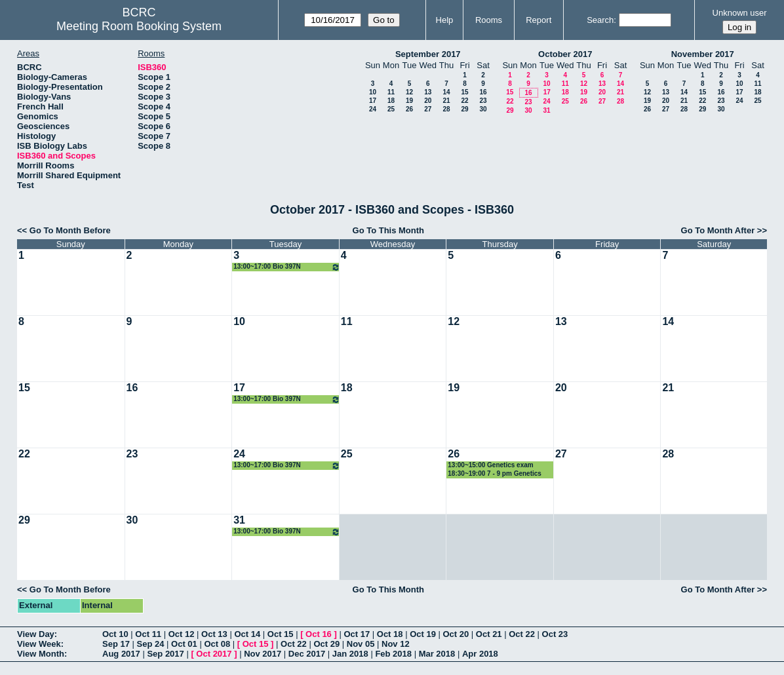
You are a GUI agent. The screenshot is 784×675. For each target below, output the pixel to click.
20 (428, 101)
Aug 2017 (121, 654)
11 (391, 92)
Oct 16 (319, 634)
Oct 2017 (214, 654)
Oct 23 (555, 634)
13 (428, 92)
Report (539, 20)
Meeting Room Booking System (139, 26)
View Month (41, 654)
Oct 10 (115, 634)
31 (546, 110)
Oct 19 (423, 634)
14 (446, 92)
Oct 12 (182, 634)
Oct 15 (281, 634)
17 (373, 101)
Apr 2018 (480, 654)
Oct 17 (357, 634)
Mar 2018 (437, 654)
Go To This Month (389, 230)
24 (373, 109)
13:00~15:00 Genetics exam (490, 465)
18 (391, 101)
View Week (39, 644)
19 (409, 101)
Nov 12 (396, 644)
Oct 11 (148, 634)
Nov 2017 (263, 654)
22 (464, 101)
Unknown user (740, 13)
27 (428, 109)
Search (600, 20)
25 (391, 109)
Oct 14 (247, 634)
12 (409, 92)
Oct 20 (456, 634)
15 (464, 92)
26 (409, 109)
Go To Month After (718, 230)
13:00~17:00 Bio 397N (287, 267)
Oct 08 (217, 644)
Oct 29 (326, 644)
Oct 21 (489, 634)
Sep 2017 (165, 654)
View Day (36, 634)
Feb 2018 (393, 654)
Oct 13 (214, 634)
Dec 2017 (307, 654)
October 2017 (565, 54)
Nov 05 (361, 644)
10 (373, 92)
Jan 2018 (350, 654)
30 (483, 109)
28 (446, 109)
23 (483, 101)
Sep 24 (151, 644)
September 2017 (428, 54)
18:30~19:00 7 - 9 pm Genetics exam (495, 474)
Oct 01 (184, 644)
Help (445, 20)
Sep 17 (116, 644)
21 (446, 101)
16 (483, 92)
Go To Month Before (70, 230)
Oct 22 (522, 634)
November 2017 (703, 54)
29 (464, 109)
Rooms (489, 20)
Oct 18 (390, 634)
